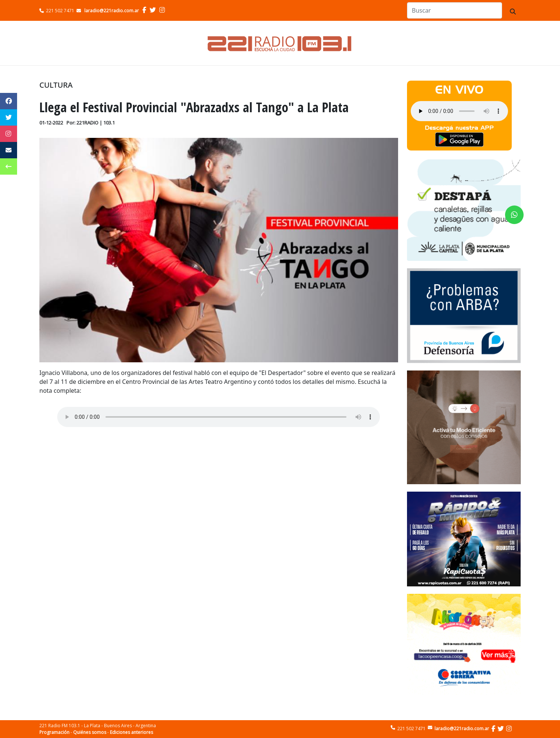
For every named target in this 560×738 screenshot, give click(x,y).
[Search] (455, 10)
